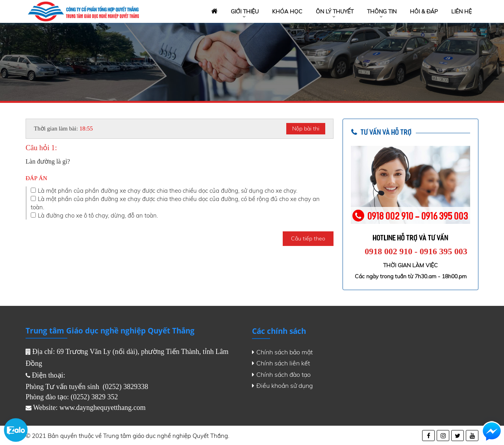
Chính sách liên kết (281, 363)
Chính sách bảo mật (282, 352)
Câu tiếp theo (308, 238)
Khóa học (287, 11)
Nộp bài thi (306, 128)
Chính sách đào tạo (281, 374)
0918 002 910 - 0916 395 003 (416, 251)
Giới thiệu (245, 11)
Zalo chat (16, 430)
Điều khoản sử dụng (283, 385)
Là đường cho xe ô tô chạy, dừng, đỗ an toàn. (98, 215)
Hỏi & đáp (424, 11)
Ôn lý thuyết (335, 11)
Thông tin (382, 11)
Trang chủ (213, 12)
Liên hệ (461, 11)
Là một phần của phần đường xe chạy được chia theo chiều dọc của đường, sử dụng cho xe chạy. (168, 191)
